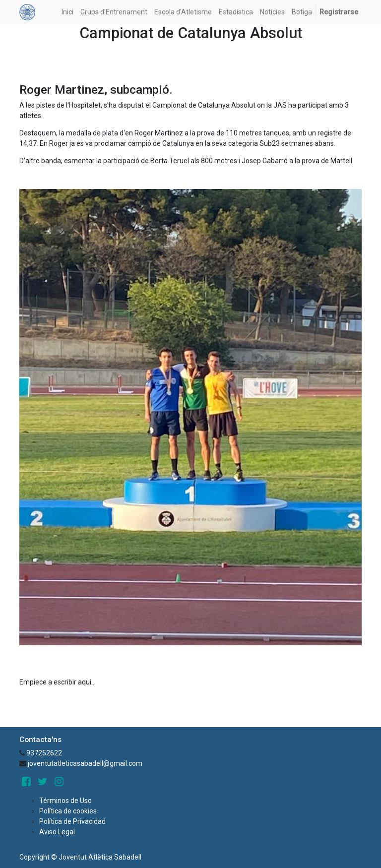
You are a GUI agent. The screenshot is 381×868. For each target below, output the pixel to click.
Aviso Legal (57, 832)
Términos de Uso (65, 801)
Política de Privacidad (72, 821)
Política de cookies (68, 811)
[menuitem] (67, 12)
